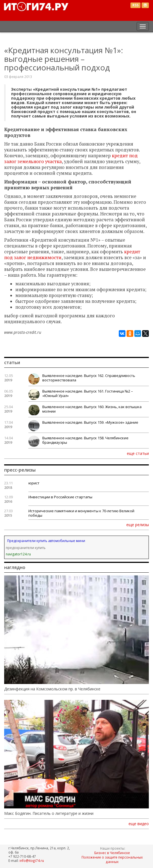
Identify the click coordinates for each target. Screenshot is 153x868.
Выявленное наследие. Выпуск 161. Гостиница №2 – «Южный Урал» (88, 393)
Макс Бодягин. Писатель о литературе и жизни (49, 813)
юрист (34, 483)
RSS (135, 5)
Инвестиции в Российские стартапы (60, 497)
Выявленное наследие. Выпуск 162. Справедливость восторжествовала (89, 378)
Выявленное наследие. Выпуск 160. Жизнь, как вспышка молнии (92, 409)
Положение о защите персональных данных (112, 859)
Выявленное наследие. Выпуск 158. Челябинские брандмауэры (85, 440)
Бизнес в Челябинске (112, 853)
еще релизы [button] (138, 524)
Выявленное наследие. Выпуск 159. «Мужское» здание (90, 422)
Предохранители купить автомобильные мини (46, 541)
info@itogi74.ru (32, 860)
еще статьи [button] (138, 453)
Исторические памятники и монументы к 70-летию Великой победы (81, 513)
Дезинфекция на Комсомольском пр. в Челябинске (52, 689)
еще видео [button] (139, 824)
